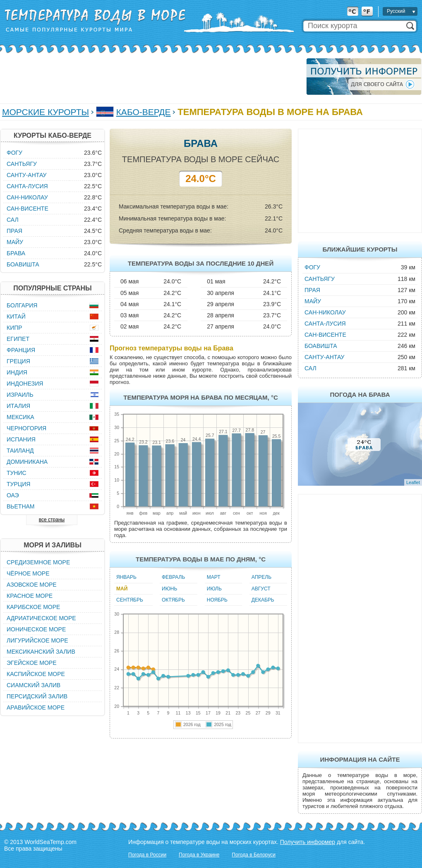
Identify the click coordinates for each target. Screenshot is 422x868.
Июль (214, 589)
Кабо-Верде (144, 112)
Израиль (20, 395)
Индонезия (25, 384)
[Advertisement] (151, 77)
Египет (18, 339)
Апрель (261, 577)
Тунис (17, 473)
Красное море (30, 596)
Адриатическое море (41, 618)
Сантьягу (320, 279)
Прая (312, 290)
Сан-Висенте (325, 335)
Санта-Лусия (325, 324)
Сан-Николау (325, 312)
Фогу (312, 267)
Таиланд (20, 451)
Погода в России (147, 855)
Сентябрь (130, 600)
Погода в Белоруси (254, 855)
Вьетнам (21, 506)
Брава (16, 253)
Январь (126, 577)
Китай (16, 317)
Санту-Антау (325, 357)
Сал (311, 368)
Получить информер (308, 842)
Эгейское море (32, 663)
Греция (18, 361)
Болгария (22, 305)
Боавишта (321, 346)
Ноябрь (217, 600)
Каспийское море (36, 674)
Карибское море (33, 607)
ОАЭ (13, 495)
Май (122, 589)
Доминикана (27, 462)
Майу (313, 301)
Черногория (26, 428)
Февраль (173, 577)
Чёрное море (28, 573)
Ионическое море (36, 629)
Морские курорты (46, 112)
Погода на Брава (360, 394)
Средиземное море (38, 562)
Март (214, 577)
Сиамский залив (34, 685)
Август (261, 589)
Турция (18, 484)
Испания (21, 439)
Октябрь (173, 600)
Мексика (20, 417)
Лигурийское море (37, 640)
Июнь (169, 589)
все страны (52, 520)
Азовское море (32, 585)
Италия (18, 406)
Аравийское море (36, 707)
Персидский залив (37, 696)
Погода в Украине (199, 855)
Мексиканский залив (41, 652)
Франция (21, 350)
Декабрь (263, 600)
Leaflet (413, 482)
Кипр (14, 328)
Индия (17, 372)
